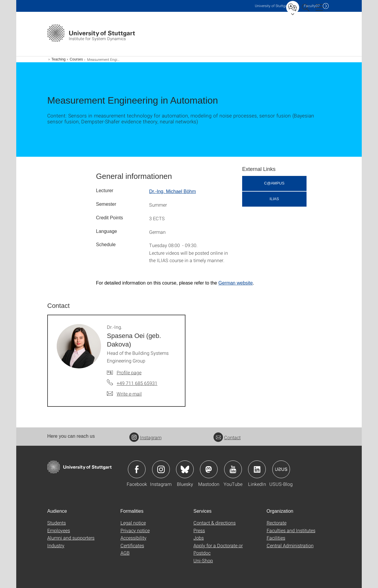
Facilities (276, 538)
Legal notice (133, 523)
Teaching (58, 59)
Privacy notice (135, 530)
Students (57, 523)
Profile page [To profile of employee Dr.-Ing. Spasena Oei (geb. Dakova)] (129, 372)
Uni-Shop (203, 560)
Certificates (132, 545)
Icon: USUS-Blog (281, 469)
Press (199, 530)
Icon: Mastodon (209, 469)
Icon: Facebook (137, 469)
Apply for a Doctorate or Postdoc (218, 549)
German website (236, 283)
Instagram (145, 437)
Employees (59, 530)
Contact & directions (215, 523)
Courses (76, 59)
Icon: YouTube (233, 469)
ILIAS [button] (274, 199)
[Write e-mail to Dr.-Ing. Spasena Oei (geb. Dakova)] (124, 394)
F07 (312, 6)
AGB (125, 553)
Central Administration (290, 545)
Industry (56, 545)
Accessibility (133, 538)
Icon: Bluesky (185, 469)
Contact (227, 437)
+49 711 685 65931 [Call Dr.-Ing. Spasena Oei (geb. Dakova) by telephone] (137, 383)
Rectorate (277, 523)
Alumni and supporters (71, 538)
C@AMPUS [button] (274, 183)
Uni (272, 6)
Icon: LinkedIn (257, 469)
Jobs (199, 538)
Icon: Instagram (161, 469)
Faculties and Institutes (291, 530)
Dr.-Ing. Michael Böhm (172, 191)
